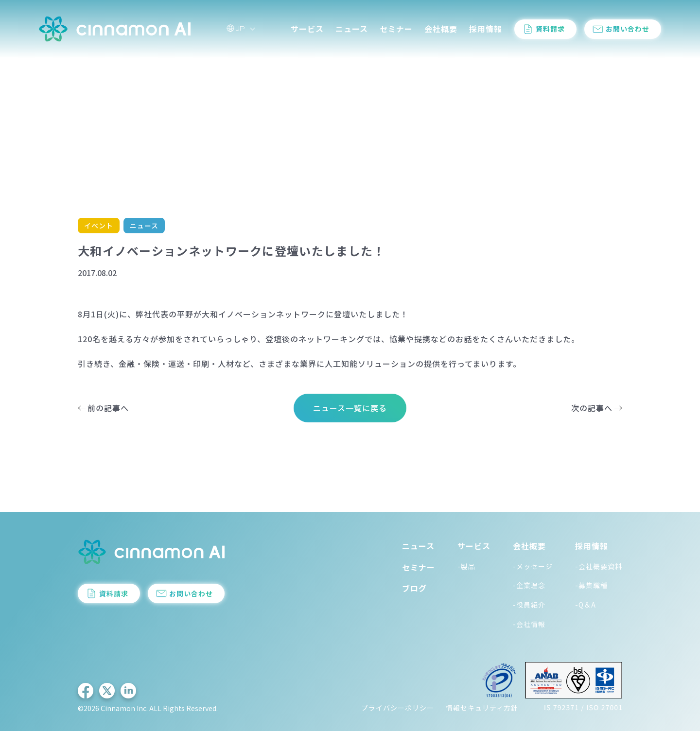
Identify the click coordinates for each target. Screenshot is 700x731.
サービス (307, 29)
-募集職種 (591, 585)
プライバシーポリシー (398, 708)
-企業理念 (529, 585)
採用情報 (486, 29)
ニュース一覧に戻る (350, 408)
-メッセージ (533, 566)
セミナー (396, 29)
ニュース (352, 29)
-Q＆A (586, 605)
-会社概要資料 (599, 566)
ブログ (414, 588)
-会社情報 (529, 624)
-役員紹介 (529, 605)
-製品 (466, 566)
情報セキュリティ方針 (482, 708)
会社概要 (441, 29)
